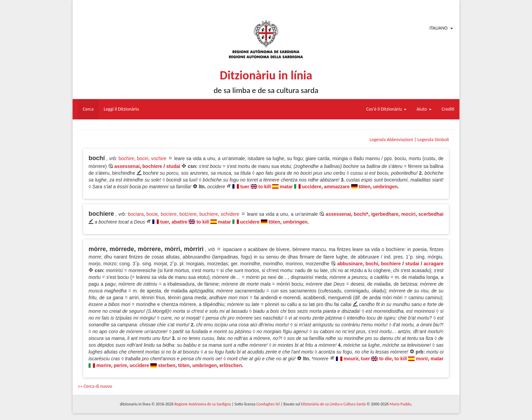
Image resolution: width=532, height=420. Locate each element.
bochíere (152, 166)
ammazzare (337, 187)
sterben (167, 365)
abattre (180, 222)
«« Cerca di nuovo (95, 386)
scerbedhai (431, 214)
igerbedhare (385, 214)
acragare (434, 264)
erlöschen (231, 365)
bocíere (169, 214)
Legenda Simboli (433, 140)
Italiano (439, 28)
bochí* (361, 214)
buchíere (209, 214)
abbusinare (350, 264)
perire (120, 365)
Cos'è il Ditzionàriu (386, 109)
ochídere (230, 214)
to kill (264, 187)
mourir (351, 359)
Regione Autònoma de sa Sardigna (203, 404)
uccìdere (312, 187)
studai (173, 166)
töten (364, 187)
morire (104, 365)
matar (286, 187)
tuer (245, 187)
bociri (143, 158)
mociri (408, 214)
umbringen (385, 187)
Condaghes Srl (268, 404)
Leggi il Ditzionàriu (121, 109)
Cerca (88, 109)
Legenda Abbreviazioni (391, 140)
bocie (152, 214)
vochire (159, 158)
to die (385, 359)
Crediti (448, 109)
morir (422, 359)
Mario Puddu (400, 404)
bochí (372, 264)
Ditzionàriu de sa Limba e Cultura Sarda (333, 404)
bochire (126, 158)
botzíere (188, 214)
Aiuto (424, 109)
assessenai (127, 166)
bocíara (136, 214)
